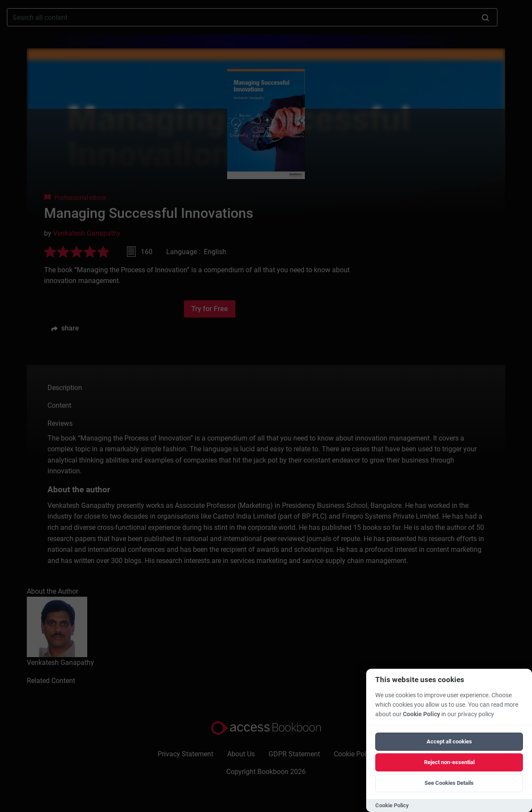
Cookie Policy (421, 714)
